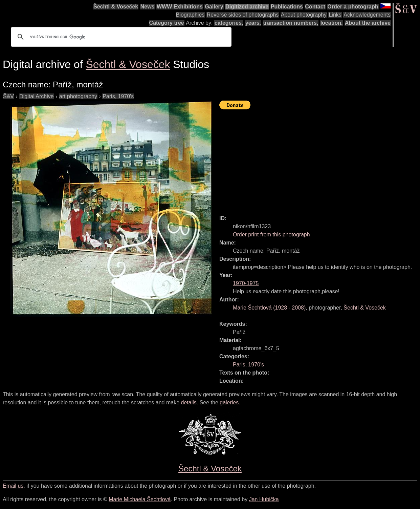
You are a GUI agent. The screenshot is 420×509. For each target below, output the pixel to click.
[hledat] (120, 37)
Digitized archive (247, 7)
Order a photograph (353, 7)
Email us (13, 486)
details (189, 402)
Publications (287, 7)
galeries (229, 402)
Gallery (214, 7)
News (148, 7)
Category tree (167, 23)
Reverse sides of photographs (243, 15)
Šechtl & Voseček (116, 7)
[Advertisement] (320, 159)
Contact (315, 7)
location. (332, 23)
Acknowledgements (367, 15)
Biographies (190, 15)
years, (253, 23)
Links (335, 15)
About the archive (368, 23)
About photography (304, 15)
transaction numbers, (291, 23)
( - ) (269, 308)
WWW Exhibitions (180, 7)
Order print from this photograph (271, 235)
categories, (229, 23)
